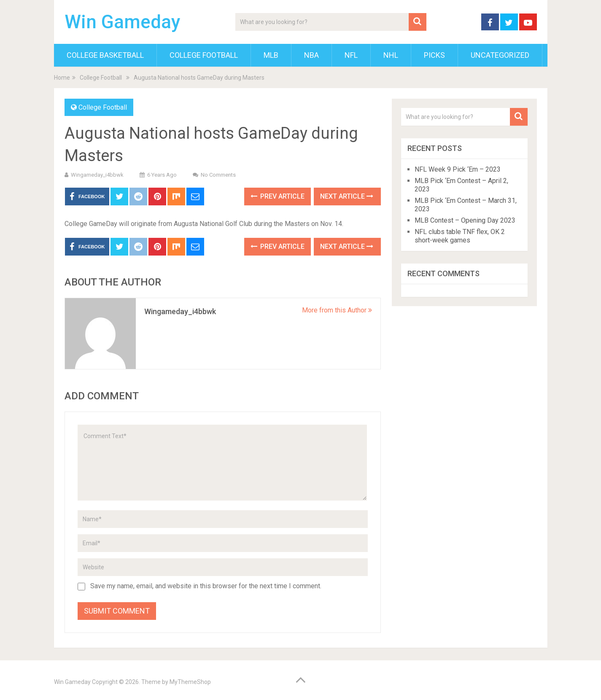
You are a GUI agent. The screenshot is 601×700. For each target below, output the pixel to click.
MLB (271, 55)
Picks (434, 55)
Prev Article (278, 196)
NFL (351, 55)
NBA (311, 55)
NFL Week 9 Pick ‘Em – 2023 (458, 169)
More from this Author (337, 310)
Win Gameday (123, 22)
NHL (391, 55)
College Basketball (105, 55)
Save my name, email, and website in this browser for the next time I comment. (206, 586)
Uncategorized (500, 55)
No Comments (218, 175)
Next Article (347, 196)
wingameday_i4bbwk (97, 175)
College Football (204, 55)
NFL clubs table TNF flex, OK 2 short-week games (460, 236)
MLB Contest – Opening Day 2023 (465, 220)
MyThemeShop (190, 682)
